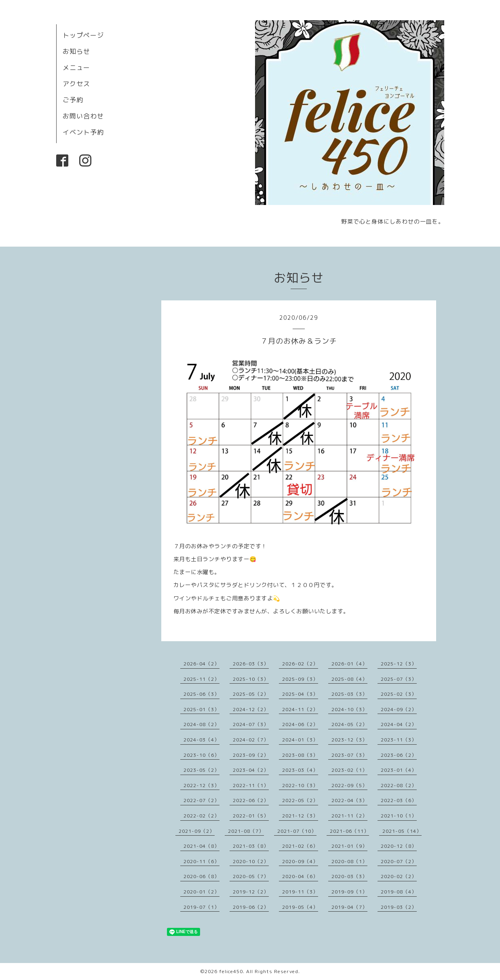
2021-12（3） (300, 816)
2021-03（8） (251, 846)
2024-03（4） (201, 740)
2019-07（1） (201, 907)
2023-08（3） (300, 755)
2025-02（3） (399, 694)
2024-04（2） (399, 724)
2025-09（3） (300, 679)
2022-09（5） (349, 785)
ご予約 (73, 100)
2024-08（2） (201, 724)
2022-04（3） (349, 800)
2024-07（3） (251, 724)
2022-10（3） (300, 785)
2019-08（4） (399, 892)
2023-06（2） (399, 755)
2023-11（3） (399, 740)
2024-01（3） (300, 740)
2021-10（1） (399, 816)
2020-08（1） (349, 861)
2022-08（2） (399, 785)
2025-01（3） (201, 709)
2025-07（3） (399, 679)
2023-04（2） (251, 770)
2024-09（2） (399, 709)
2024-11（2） (300, 709)
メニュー (76, 68)
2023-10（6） (201, 755)
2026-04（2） (201, 664)
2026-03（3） (251, 664)
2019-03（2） (399, 907)
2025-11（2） (201, 679)
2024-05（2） (349, 724)
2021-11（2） (349, 816)
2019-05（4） (300, 907)
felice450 (231, 971)
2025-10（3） (251, 679)
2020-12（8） (399, 846)
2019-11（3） (300, 892)
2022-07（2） (201, 800)
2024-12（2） (251, 709)
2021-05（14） (402, 831)
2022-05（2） (300, 800)
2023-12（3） (349, 740)
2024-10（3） (349, 709)
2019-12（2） (251, 892)
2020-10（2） (251, 861)
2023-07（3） (349, 755)
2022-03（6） (399, 800)
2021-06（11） (349, 831)
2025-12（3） (399, 664)
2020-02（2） (399, 876)
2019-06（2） (251, 907)
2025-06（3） (201, 694)
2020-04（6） (300, 876)
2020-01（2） (201, 892)
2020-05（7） (251, 876)
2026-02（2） (300, 664)
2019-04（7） (349, 907)
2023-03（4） (300, 770)
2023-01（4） (399, 770)
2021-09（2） (197, 831)
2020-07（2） (399, 861)
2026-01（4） (349, 664)
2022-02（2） (201, 816)
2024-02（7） (251, 740)
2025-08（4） (349, 679)
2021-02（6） (300, 846)
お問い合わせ (83, 116)
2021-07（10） (297, 831)
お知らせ (76, 51)
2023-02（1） (349, 770)
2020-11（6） (201, 861)
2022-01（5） (251, 816)
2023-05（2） (201, 770)
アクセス (76, 84)
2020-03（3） (349, 876)
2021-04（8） (201, 846)
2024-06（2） (300, 724)
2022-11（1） (251, 785)
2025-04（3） (300, 694)
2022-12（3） (201, 785)
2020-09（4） (300, 861)
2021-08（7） (246, 831)
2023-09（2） (251, 755)
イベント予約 (83, 132)
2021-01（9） (349, 846)
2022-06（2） (251, 800)
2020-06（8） (201, 876)
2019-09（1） (349, 892)
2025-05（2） (251, 694)
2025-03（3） (349, 694)
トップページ (83, 35)
